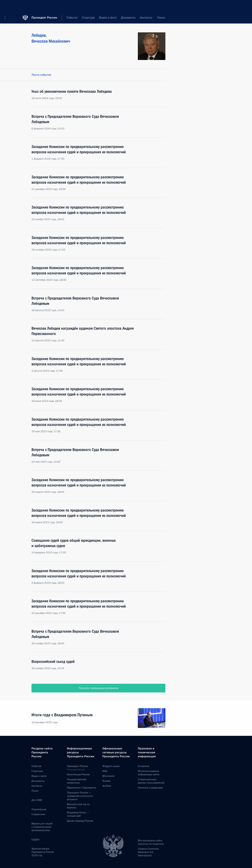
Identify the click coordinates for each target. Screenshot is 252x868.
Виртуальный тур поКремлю (78, 806)
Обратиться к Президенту (82, 788)
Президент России (44, 6)
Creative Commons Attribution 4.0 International (148, 852)
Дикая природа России (80, 821)
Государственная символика (77, 781)
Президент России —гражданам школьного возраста (80, 796)
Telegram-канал (111, 766)
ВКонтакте (108, 776)
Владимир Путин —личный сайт (78, 814)
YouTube (107, 786)
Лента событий (41, 75)
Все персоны (157, 18)
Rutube (106, 781)
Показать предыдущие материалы (99, 688)
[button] (6, 6)
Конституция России (78, 774)
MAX (105, 771)
